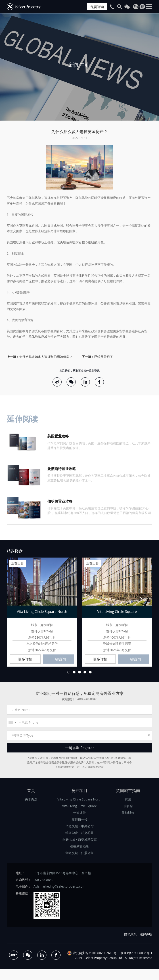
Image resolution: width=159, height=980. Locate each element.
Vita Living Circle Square (79, 807)
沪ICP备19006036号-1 (137, 954)
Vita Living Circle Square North (79, 800)
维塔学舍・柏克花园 (79, 834)
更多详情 (25, 660)
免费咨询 (97, 7)
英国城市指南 (128, 791)
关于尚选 (31, 800)
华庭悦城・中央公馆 (79, 827)
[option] (79, 67)
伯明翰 (128, 807)
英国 (128, 800)
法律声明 (146, 935)
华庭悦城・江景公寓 (79, 854)
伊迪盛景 (79, 814)
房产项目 (79, 791)
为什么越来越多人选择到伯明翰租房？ (46, 357)
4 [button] (85, 673)
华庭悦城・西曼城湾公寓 (79, 840)
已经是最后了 (104, 357)
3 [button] (79, 673)
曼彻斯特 (128, 814)
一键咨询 (59, 660)
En (136, 7)
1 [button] (69, 673)
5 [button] (90, 673)
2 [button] (74, 673)
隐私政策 (98, 768)
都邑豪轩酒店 (79, 847)
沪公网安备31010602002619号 (95, 954)
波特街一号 (79, 820)
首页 (31, 791)
